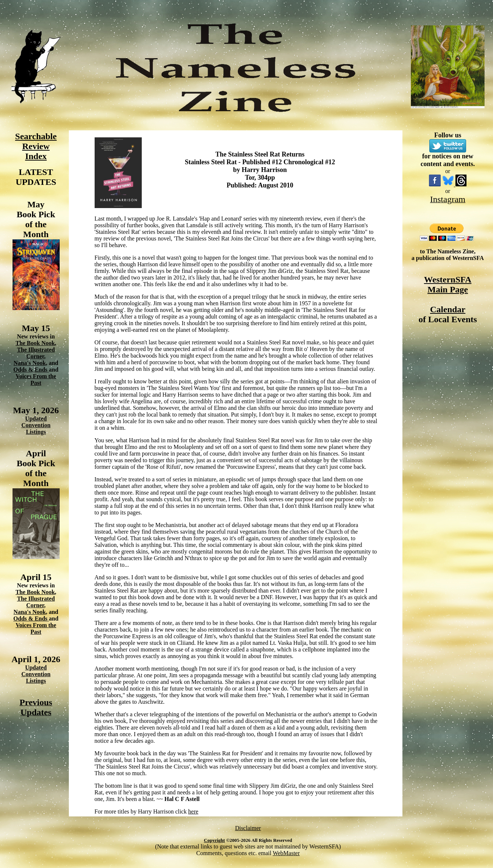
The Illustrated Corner (36, 353)
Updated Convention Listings (36, 425)
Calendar (448, 309)
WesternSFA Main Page (448, 284)
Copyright (214, 840)
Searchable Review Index (36, 146)
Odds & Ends (31, 370)
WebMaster (286, 853)
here (193, 811)
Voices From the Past (36, 379)
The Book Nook (35, 343)
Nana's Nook (30, 363)
